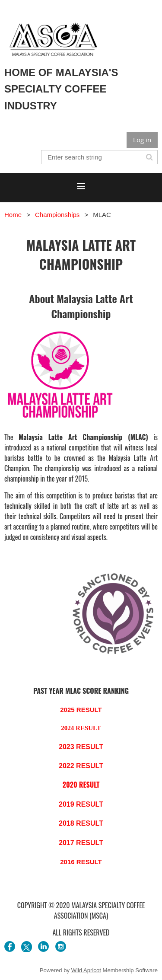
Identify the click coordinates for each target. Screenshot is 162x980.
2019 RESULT (81, 804)
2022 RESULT (81, 766)
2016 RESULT (81, 862)
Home (13, 215)
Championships (57, 215)
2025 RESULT (81, 710)
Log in (142, 140)
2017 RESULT (81, 843)
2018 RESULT (81, 823)
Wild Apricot (86, 970)
